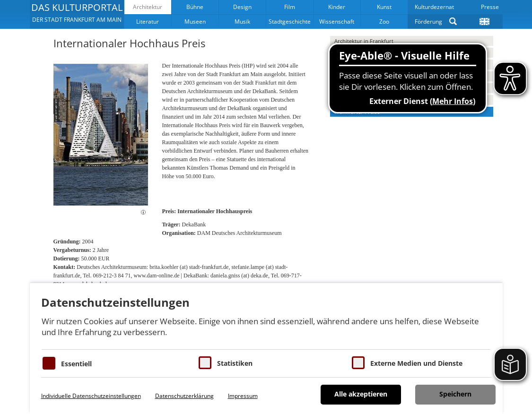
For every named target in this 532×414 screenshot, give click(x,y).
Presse (490, 7)
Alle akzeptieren (361, 394)
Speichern (455, 394)
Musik (242, 22)
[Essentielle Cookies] (49, 363)
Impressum (243, 396)
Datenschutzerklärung (184, 396)
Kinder (337, 7)
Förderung (428, 22)
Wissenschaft (337, 22)
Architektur (148, 7)
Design (242, 7)
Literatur (148, 22)
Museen (195, 22)
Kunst (384, 7)
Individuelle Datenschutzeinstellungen (91, 396)
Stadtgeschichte (290, 22)
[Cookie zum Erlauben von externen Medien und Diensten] (358, 363)
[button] (77, 14)
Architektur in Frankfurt (364, 41)
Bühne (195, 7)
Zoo (384, 22)
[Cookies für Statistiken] (205, 363)
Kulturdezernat (434, 7)
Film (290, 7)
